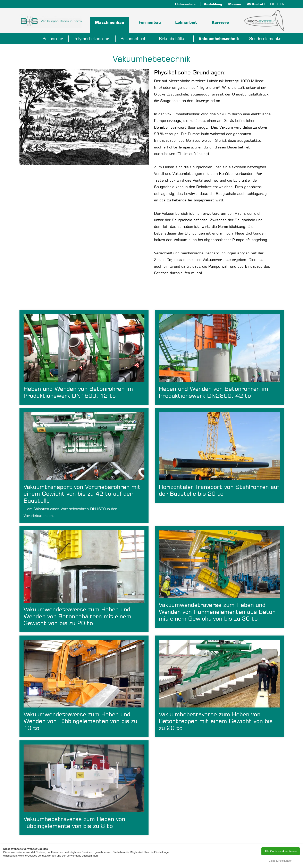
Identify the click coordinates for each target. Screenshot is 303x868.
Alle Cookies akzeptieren (281, 851)
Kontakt (259, 4)
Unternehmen (186, 4)
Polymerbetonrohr (91, 39)
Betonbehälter (173, 39)
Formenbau (150, 22)
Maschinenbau (110, 22)
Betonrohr (53, 39)
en (282, 4)
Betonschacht (134, 39)
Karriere (220, 22)
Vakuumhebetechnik (219, 39)
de (273, 4)
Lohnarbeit (186, 22)
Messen (235, 4)
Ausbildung (213, 4)
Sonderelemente (265, 39)
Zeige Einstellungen (280, 861)
